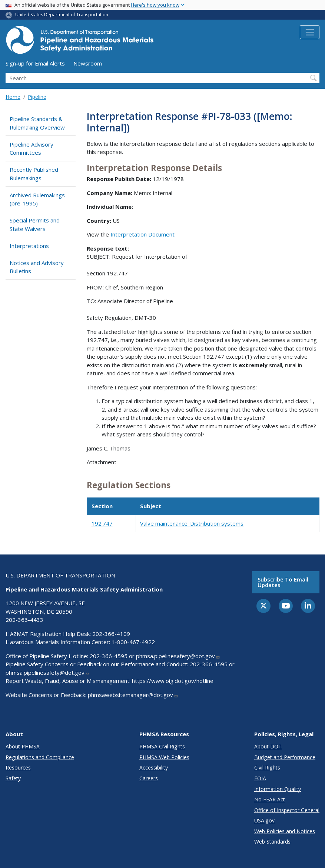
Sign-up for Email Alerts (35, 63)
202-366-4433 (24, 620)
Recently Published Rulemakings (34, 174)
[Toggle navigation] (310, 32)
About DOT (268, 746)
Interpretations (29, 246)
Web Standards (272, 842)
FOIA (260, 778)
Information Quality (278, 789)
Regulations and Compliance (40, 757)
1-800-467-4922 (133, 642)
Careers (149, 778)
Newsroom (88, 63)
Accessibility (154, 768)
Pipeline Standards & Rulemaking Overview (37, 123)
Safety (13, 778)
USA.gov (264, 820)
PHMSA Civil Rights (162, 746)
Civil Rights (267, 768)
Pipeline (37, 97)
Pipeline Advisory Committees (31, 149)
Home (13, 97)
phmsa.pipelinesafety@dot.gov (178, 656)
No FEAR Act (270, 799)
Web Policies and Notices (285, 831)
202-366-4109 (111, 634)
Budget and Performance (285, 757)
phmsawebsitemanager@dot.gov (133, 695)
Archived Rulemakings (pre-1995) (37, 199)
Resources (18, 768)
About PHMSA (23, 746)
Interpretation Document (142, 234)
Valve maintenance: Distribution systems (192, 523)
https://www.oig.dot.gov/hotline (173, 681)
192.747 (102, 523)
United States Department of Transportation (62, 15)
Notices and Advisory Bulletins (37, 267)
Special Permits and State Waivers (35, 224)
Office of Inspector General (287, 810)
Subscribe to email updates (283, 582)
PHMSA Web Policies (164, 757)
